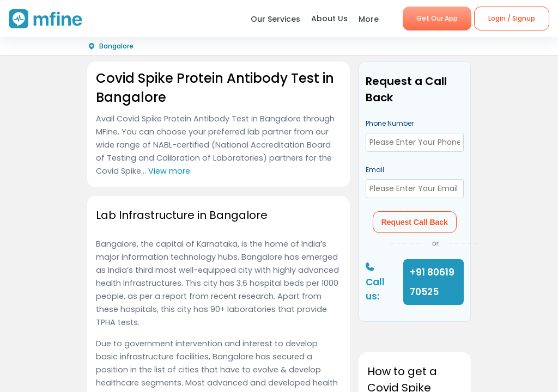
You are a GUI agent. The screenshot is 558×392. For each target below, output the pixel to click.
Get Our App (437, 18)
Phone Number (390, 123)
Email (375, 170)
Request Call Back (415, 222)
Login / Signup (512, 18)
